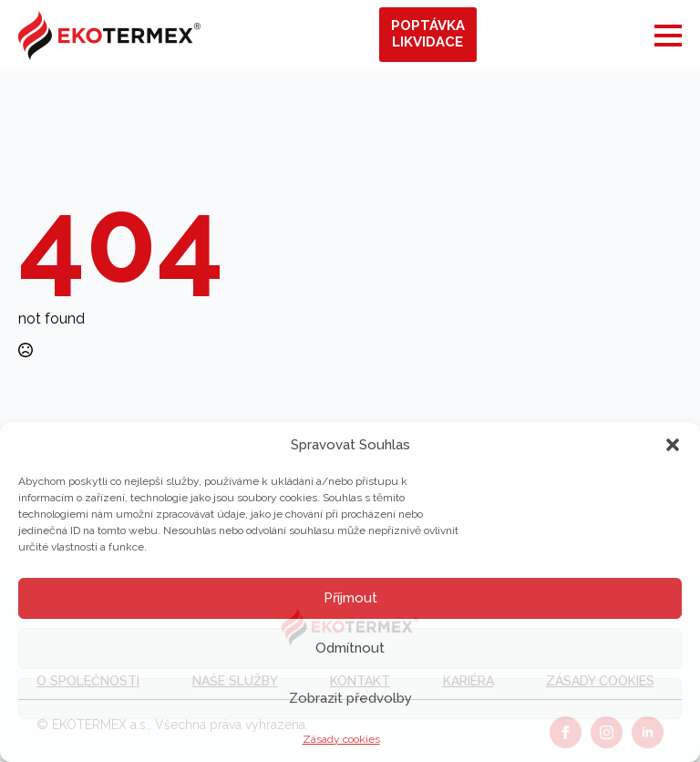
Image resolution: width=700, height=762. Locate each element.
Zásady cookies (341, 739)
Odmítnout (350, 648)
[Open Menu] (668, 36)
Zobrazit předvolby (350, 698)
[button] (673, 445)
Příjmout (350, 598)
